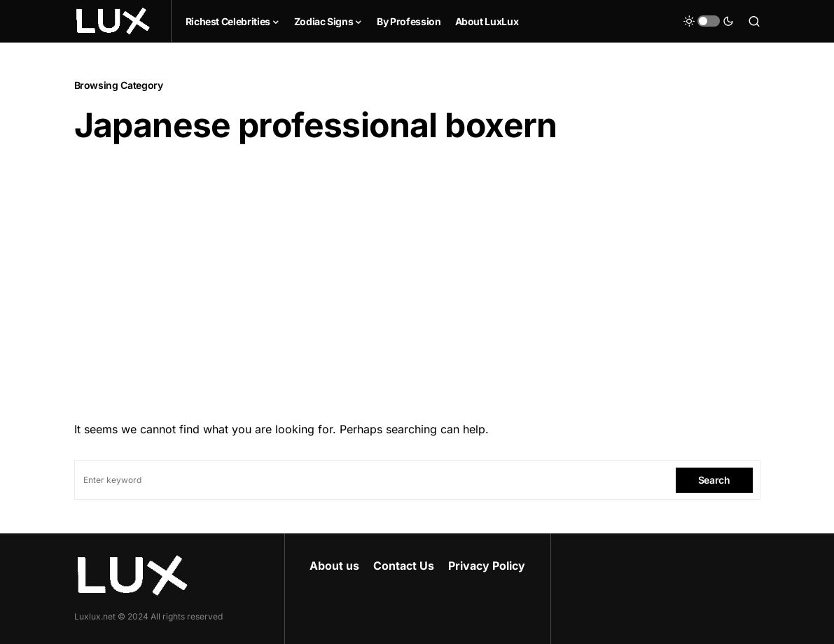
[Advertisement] (417, 278)
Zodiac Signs (324, 21)
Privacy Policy (487, 566)
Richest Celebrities (228, 21)
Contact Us (404, 566)
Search (714, 480)
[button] (709, 21)
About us (334, 566)
